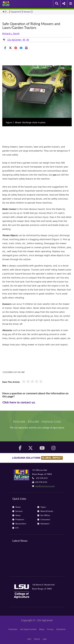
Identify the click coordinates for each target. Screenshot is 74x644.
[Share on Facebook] (5, 48)
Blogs (42, 629)
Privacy (50, 629)
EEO (29, 639)
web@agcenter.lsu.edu (45, 486)
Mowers (27, 12)
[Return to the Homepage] (4, 12)
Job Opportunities (28, 629)
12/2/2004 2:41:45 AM (13, 372)
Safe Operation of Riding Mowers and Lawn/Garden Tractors (31, 26)
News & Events (45, 511)
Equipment (16, 12)
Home (16, 507)
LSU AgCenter (14, 40)
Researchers (19, 524)
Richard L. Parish (11, 33)
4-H (15, 528)
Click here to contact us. (19, 402)
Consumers (44, 519)
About (16, 515)
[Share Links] (16, 48)
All (24, 40)
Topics (42, 507)
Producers (18, 519)
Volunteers (43, 524)
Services (17, 511)
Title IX (37, 639)
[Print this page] (26, 48)
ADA (45, 639)
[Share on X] (10, 48)
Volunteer (13, 629)
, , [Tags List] (16, 40)
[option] (37, 96)
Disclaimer (61, 629)
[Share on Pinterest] (16, 48)
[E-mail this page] (21, 48)
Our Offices (44, 515)
